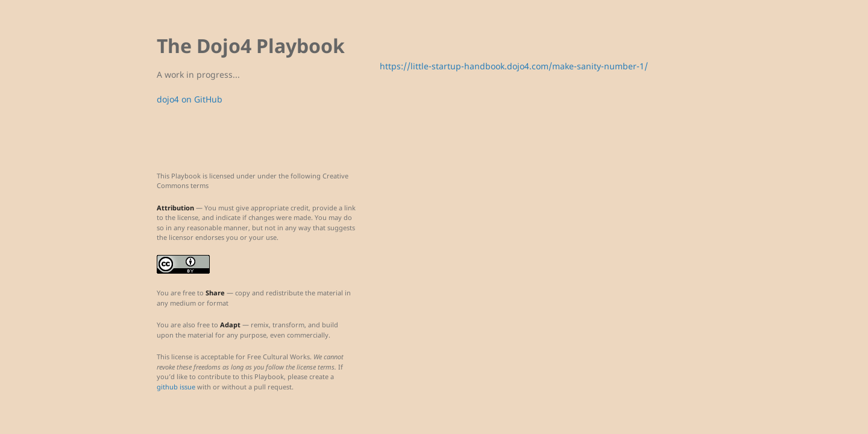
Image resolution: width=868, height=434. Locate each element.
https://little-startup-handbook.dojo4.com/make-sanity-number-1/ (514, 66)
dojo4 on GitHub (190, 99)
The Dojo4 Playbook (251, 46)
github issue (176, 387)
